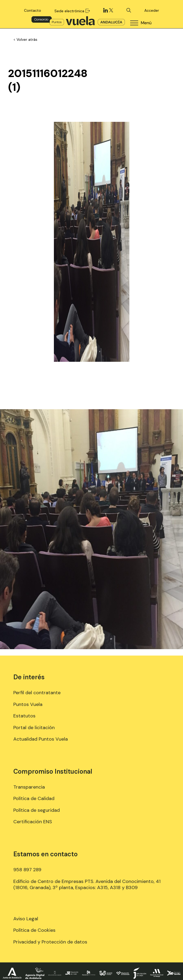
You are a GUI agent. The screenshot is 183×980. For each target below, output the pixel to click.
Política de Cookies (34, 930)
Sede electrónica (72, 11)
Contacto (33, 10)
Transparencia (29, 787)
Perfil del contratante (37, 693)
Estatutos (24, 716)
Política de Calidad (34, 798)
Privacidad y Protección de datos (50, 942)
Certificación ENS (33, 822)
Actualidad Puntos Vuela (41, 739)
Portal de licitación (34, 728)
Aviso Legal (26, 919)
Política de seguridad (37, 810)
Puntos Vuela (28, 704)
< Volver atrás (25, 39)
